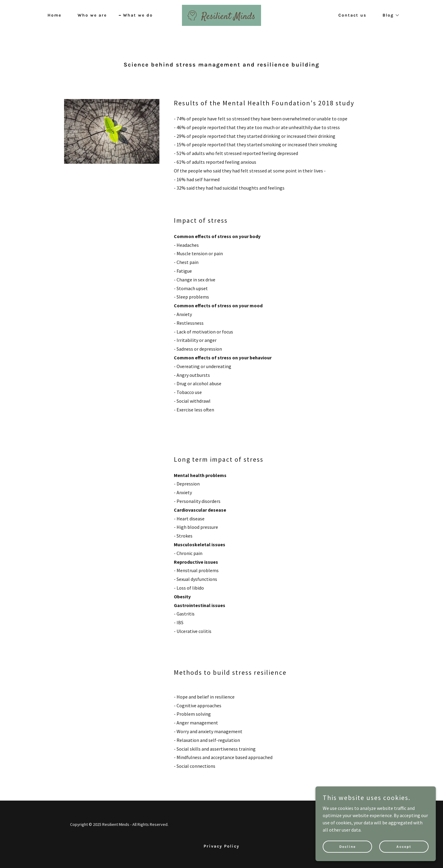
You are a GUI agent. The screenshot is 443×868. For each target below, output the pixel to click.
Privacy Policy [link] (221, 846)
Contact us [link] (352, 15)
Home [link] (54, 15)
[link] (221, 15)
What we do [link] (138, 15)
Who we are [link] (92, 15)
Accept (404, 846)
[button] (389, 15)
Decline (348, 846)
